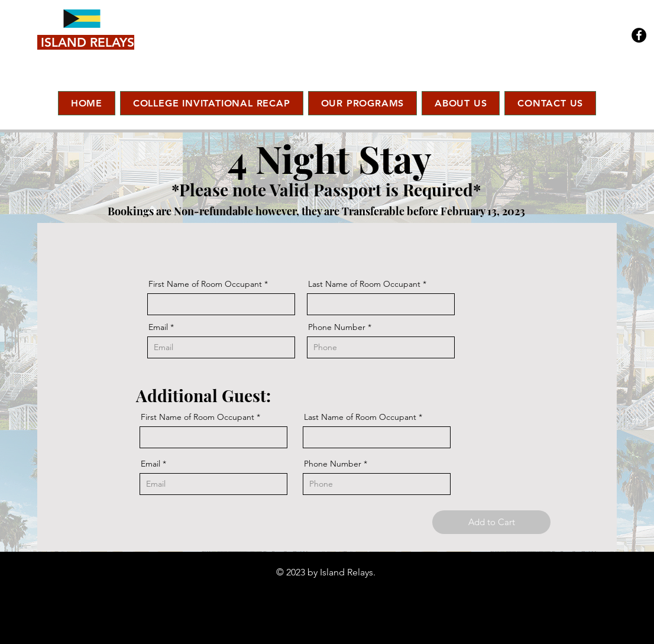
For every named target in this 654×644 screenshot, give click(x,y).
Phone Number (337, 327)
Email (158, 327)
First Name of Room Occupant (205, 284)
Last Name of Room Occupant (364, 284)
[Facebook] (639, 35)
